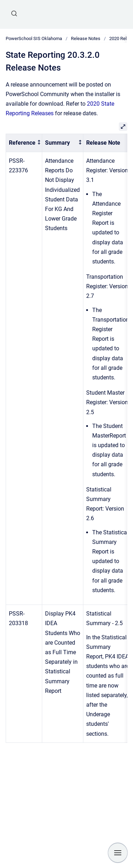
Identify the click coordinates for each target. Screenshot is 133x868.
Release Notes (86, 38)
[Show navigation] (118, 853)
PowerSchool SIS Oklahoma (34, 38)
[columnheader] (24, 143)
